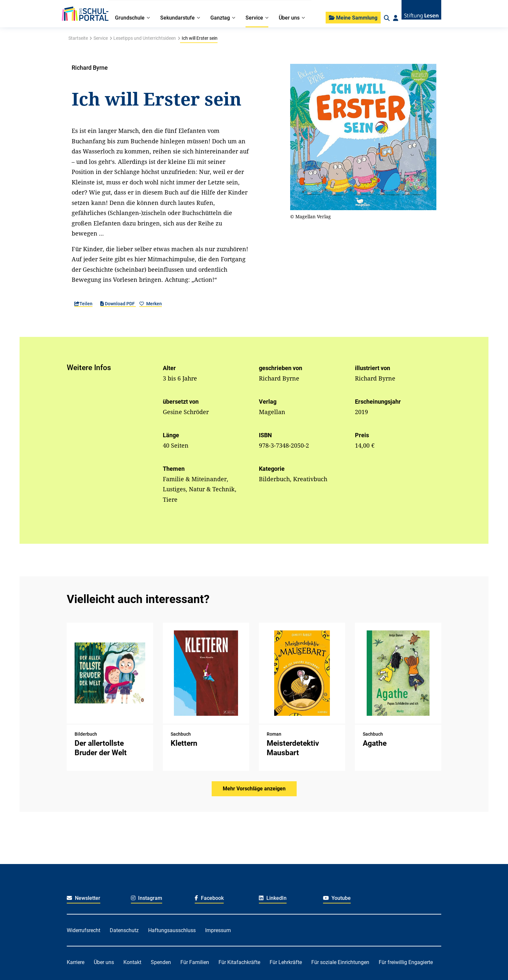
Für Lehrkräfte (286, 962)
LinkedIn (273, 898)
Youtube (337, 898)
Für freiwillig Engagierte (406, 962)
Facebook (209, 898)
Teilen (83, 304)
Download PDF (118, 304)
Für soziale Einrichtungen (340, 962)
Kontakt (132, 962)
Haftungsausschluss (172, 930)
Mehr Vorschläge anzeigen (254, 789)
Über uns (104, 962)
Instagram (147, 898)
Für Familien (195, 962)
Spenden (161, 962)
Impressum (218, 930)
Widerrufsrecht (84, 930)
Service (101, 38)
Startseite (78, 38)
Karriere (76, 962)
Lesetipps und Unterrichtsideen (145, 38)
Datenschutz (124, 930)
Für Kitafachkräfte (239, 962)
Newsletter (84, 898)
